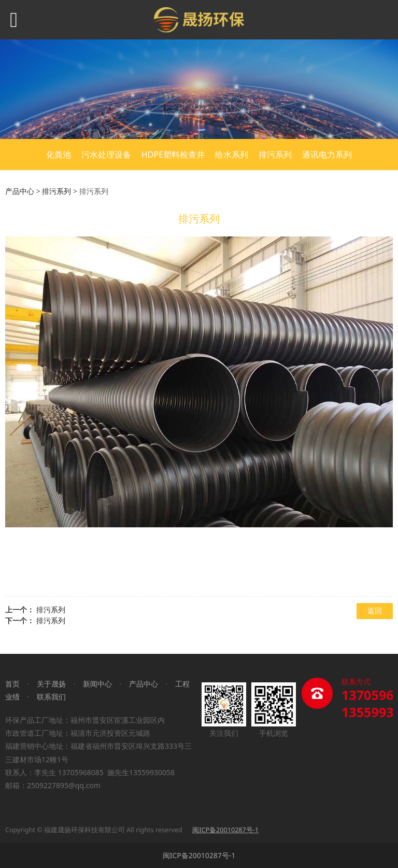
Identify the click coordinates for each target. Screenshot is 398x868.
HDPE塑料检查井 (173, 155)
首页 (12, 684)
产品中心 (20, 191)
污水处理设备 (106, 155)
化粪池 (59, 155)
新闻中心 (97, 684)
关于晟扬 (51, 684)
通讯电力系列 (327, 155)
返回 (375, 611)
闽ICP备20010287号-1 (199, 855)
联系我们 (51, 697)
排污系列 (275, 155)
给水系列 (232, 155)
